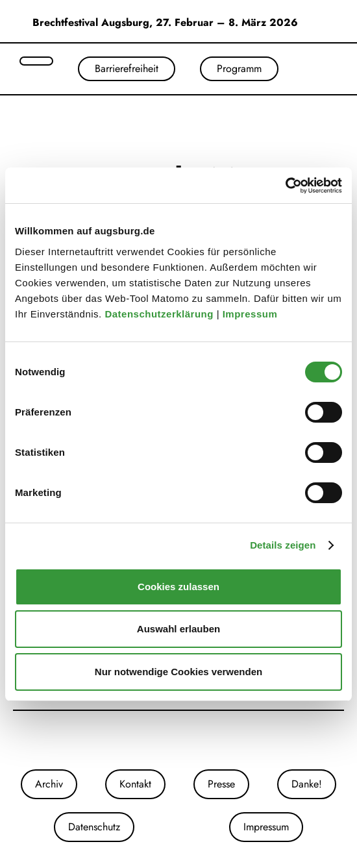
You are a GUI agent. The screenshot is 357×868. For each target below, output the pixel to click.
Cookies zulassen (178, 587)
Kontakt (135, 784)
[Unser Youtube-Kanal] (191, 740)
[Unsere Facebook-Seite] (178, 740)
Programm (239, 68)
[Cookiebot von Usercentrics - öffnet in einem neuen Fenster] (285, 186)
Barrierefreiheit (127, 68)
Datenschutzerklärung (160, 314)
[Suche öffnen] (36, 61)
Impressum (252, 314)
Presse (221, 784)
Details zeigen (283, 545)
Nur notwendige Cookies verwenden (178, 672)
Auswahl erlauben (178, 629)
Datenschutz (94, 827)
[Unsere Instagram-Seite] (166, 740)
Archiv (49, 784)
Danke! (307, 784)
